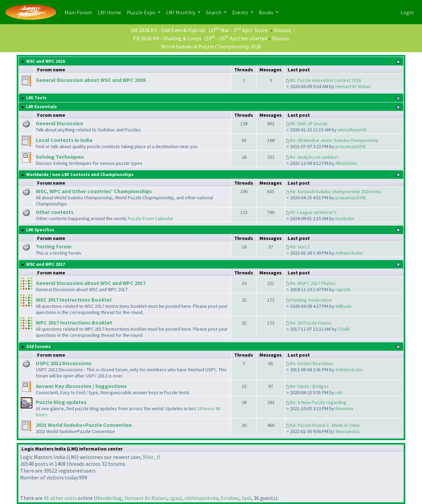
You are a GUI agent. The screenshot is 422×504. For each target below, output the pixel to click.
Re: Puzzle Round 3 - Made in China (325, 425)
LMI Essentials (42, 107)
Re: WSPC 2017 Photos (313, 283)
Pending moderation (311, 300)
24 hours (206, 408)
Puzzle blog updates (61, 402)
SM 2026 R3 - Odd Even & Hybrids (168, 30)
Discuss (283, 30)
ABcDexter (346, 163)
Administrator (349, 253)
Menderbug (109, 498)
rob (339, 392)
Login (407, 12)
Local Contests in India (64, 140)
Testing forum (54, 246)
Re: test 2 (300, 247)
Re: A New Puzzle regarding (318, 402)
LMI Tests (36, 98)
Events (241, 12)
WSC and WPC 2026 (46, 61)
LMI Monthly (181, 12)
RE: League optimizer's (313, 212)
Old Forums (39, 347)
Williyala (343, 306)
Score (261, 30)
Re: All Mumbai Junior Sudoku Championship (334, 140)
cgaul (176, 498)
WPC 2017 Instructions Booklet (74, 322)
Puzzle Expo (142, 12)
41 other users (60, 498)
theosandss (348, 431)
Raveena (344, 408)
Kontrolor (345, 218)
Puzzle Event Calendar (150, 218)
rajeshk (343, 289)
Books (267, 12)
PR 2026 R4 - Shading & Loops (167, 38)
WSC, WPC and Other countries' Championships (94, 191)
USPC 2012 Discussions (64, 363)
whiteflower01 (352, 130)
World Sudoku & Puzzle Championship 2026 (211, 46)
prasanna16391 (351, 146)
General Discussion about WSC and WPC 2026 (91, 80)
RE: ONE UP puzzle (309, 124)
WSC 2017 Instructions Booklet (74, 300)
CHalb (344, 329)
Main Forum (80, 12)
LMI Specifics (40, 230)
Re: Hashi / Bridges (309, 386)
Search (214, 12)
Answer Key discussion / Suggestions (81, 386)
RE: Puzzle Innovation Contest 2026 (326, 80)
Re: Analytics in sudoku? (314, 157)
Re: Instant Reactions (312, 363)
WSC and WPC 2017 (46, 264)
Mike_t (151, 457)
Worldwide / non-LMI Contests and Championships (80, 175)
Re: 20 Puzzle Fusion (311, 323)
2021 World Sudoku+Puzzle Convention (84, 425)
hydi (246, 498)
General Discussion (59, 123)
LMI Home (111, 12)
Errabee (230, 498)
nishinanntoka (201, 498)
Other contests (55, 212)
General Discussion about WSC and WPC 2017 (91, 283)
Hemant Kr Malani (353, 86)
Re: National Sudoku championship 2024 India (336, 191)
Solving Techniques (60, 157)
